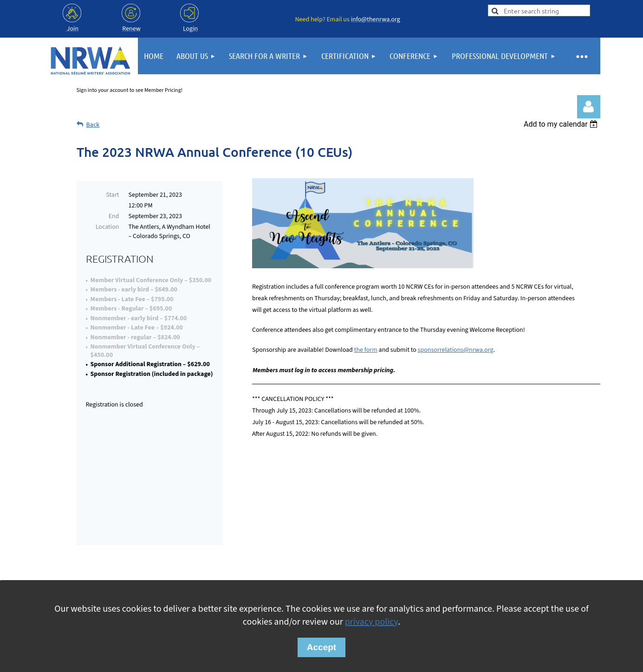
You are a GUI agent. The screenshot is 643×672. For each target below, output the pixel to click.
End (114, 216)
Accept (321, 647)
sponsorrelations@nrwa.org (456, 350)
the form (366, 350)
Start (112, 195)
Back (93, 125)
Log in (589, 107)
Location (107, 227)
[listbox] (562, 124)
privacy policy (371, 622)
